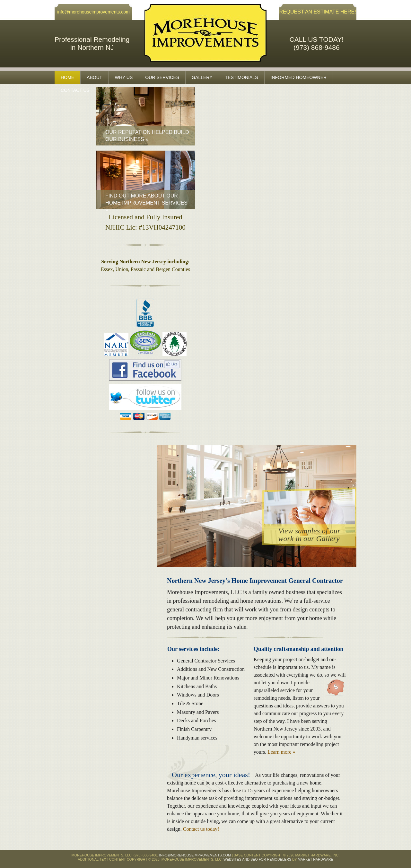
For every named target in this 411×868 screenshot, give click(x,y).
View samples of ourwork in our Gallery (309, 535)
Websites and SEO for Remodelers (257, 859)
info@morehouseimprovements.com (93, 12)
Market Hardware (315, 859)
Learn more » (281, 752)
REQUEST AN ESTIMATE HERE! (317, 12)
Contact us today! (201, 829)
